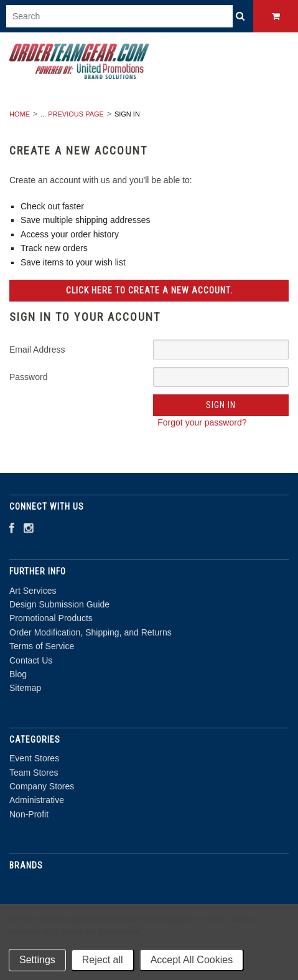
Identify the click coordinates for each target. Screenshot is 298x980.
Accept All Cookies (192, 960)
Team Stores (34, 773)
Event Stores (34, 758)
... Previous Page (72, 114)
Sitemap (25, 688)
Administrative (37, 800)
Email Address (37, 350)
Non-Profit (29, 814)
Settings (37, 960)
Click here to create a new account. (149, 290)
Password (28, 377)
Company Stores (42, 786)
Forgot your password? (202, 422)
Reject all (103, 960)
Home (20, 114)
